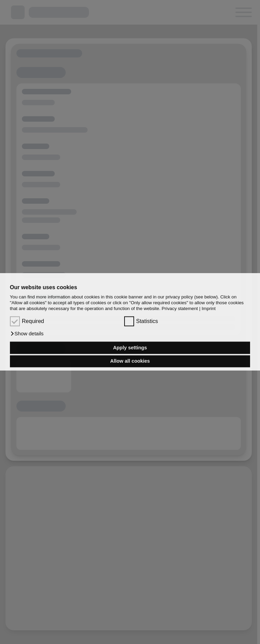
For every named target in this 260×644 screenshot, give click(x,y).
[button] (27, 334)
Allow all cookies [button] (130, 361)
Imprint (209, 309)
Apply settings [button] (130, 348)
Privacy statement (180, 309)
